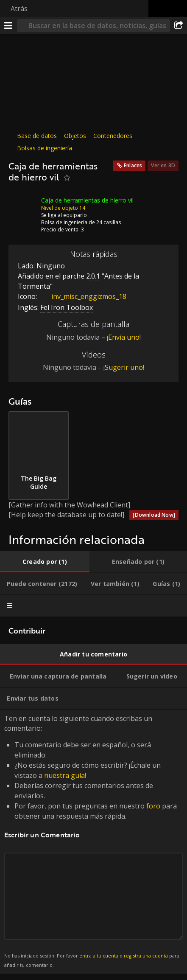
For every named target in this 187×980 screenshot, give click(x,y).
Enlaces (133, 165)
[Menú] (8, 25)
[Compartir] (179, 25)
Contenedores (113, 136)
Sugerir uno (124, 367)
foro (153, 806)
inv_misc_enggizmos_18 (82, 296)
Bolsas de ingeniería (45, 148)
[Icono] (23, 207)
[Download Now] (154, 515)
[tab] (45, 562)
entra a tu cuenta (99, 956)
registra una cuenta (146, 956)
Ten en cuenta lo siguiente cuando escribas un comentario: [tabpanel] (93, 842)
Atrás (19, 8)
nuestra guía (64, 775)
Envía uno (124, 337)
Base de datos (37, 136)
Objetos (75, 136)
